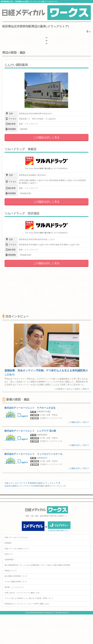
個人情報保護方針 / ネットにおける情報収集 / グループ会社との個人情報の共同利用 (37, 565)
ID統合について (11, 571)
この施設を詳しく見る (46, 137)
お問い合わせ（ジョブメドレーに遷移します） (23, 593)
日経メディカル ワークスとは (16, 537)
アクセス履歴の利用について (16, 582)
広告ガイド (9, 554)
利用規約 (8, 543)
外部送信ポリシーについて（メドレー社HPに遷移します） (28, 604)
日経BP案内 (9, 560)
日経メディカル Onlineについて (17, 549)
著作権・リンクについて (14, 587)
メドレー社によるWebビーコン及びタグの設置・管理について (29, 598)
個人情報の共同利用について (16, 576)
